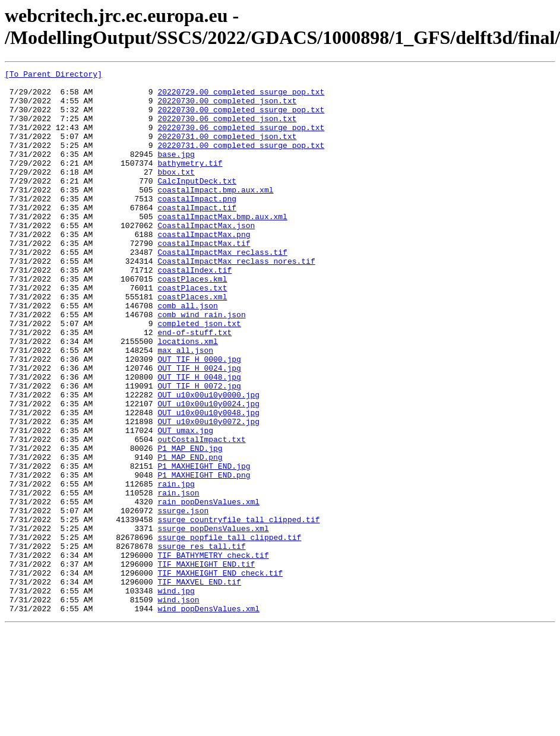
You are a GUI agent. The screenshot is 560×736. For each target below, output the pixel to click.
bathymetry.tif (190, 182)
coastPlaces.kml (192, 321)
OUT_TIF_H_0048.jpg (199, 439)
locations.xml (187, 396)
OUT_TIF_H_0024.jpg (199, 428)
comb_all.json (187, 353)
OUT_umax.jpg (185, 503)
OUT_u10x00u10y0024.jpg (208, 471)
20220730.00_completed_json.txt (227, 108)
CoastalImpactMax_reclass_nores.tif (236, 300)
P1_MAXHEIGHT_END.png (204, 557)
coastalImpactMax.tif (204, 279)
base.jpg (176, 172)
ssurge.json (183, 599)
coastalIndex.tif (194, 311)
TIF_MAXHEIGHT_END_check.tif (220, 674)
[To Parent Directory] (53, 75)
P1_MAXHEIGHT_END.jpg (204, 546)
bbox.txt (176, 193)
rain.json (178, 578)
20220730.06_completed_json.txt (227, 129)
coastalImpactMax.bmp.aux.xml (222, 247)
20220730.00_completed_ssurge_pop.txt (241, 118)
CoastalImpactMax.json (206, 257)
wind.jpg (176, 696)
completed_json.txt (199, 375)
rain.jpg (176, 567)
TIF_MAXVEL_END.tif (199, 685)
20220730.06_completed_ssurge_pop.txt (241, 140)
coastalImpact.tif (197, 236)
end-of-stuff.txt (194, 386)
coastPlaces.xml (192, 343)
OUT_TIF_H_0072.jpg (199, 450)
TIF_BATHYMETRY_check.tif (213, 653)
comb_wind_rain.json (201, 364)
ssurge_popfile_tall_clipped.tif (229, 631)
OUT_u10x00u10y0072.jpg (208, 492)
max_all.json (185, 407)
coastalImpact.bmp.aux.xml (215, 214)
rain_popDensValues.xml (208, 589)
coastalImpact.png (197, 225)
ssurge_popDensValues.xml (213, 621)
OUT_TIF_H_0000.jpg (199, 418)
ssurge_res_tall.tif (201, 642)
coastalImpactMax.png (204, 268)
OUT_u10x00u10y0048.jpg (208, 482)
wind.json (178, 706)
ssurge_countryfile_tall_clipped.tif (238, 610)
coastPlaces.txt (192, 332)
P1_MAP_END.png (190, 535)
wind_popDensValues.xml (208, 717)
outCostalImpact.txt (201, 514)
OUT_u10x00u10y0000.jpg (208, 460)
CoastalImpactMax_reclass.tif (222, 289)
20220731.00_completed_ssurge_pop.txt (241, 161)
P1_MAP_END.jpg (190, 525)
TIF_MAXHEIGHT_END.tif (206, 664)
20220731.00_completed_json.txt (227, 150)
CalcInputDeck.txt (197, 204)
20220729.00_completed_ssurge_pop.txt (241, 97)
